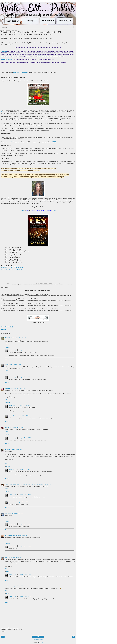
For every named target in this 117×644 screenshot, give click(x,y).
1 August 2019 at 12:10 (17, 513)
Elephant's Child (9, 338)
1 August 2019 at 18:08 (25, 524)
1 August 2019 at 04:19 (19, 388)
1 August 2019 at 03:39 (19, 365)
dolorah (7, 557)
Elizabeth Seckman (10, 535)
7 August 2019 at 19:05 (18, 586)
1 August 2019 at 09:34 (45, 484)
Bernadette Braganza (7, 59)
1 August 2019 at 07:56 (17, 449)
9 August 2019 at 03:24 (25, 597)
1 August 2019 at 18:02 (25, 377)
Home (38, 637)
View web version (38, 640)
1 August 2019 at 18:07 (25, 469)
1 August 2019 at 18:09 (23, 416)
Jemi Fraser (8, 513)
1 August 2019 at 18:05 (25, 438)
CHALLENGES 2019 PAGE (21, 72)
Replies (8, 347)
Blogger (41, 642)
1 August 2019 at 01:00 (20, 338)
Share (3, 329)
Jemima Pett (8, 427)
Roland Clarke (8, 365)
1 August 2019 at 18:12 (23, 502)
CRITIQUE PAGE (42, 56)
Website (22, 210)
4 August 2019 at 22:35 (25, 575)
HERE (3, 112)
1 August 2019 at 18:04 (25, 405)
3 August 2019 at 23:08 (15, 557)
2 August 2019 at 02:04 (21, 535)
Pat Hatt (11, 142)
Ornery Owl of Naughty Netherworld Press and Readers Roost (22, 484)
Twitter (54, 210)
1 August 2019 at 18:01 (25, 350)
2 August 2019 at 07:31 (25, 546)
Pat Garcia (4, 51)
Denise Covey (12, 350)
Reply (6, 344)
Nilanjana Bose (9, 388)
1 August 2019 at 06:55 (18, 427)
